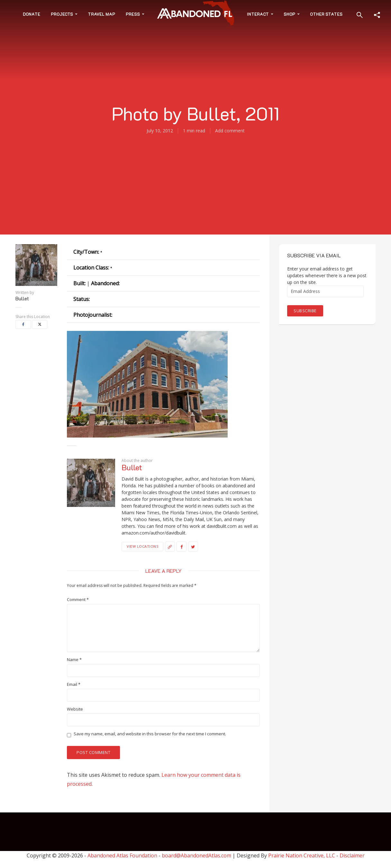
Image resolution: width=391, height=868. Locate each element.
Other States (326, 14)
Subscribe (305, 311)
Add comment (230, 131)
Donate (32, 14)
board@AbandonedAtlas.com (196, 855)
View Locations (142, 546)
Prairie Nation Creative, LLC (302, 855)
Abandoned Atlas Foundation (122, 855)
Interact (258, 14)
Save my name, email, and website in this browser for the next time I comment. (150, 734)
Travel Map (101, 14)
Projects (62, 14)
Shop (289, 14)
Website (75, 709)
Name (74, 660)
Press (133, 14)
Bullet (22, 298)
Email (74, 684)
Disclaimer (352, 855)
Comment (78, 600)
